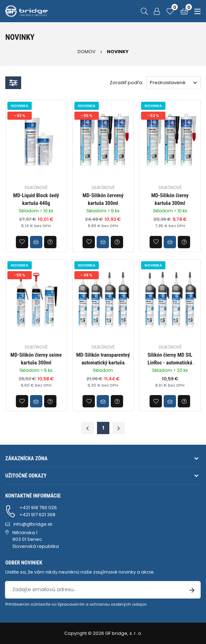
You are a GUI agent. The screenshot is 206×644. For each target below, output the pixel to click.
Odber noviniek (24, 563)
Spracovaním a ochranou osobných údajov (102, 604)
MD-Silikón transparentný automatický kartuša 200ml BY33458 (103, 363)
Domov (87, 52)
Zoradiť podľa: (126, 83)
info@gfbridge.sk (33, 524)
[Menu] (196, 11)
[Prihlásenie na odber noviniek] (192, 590)
